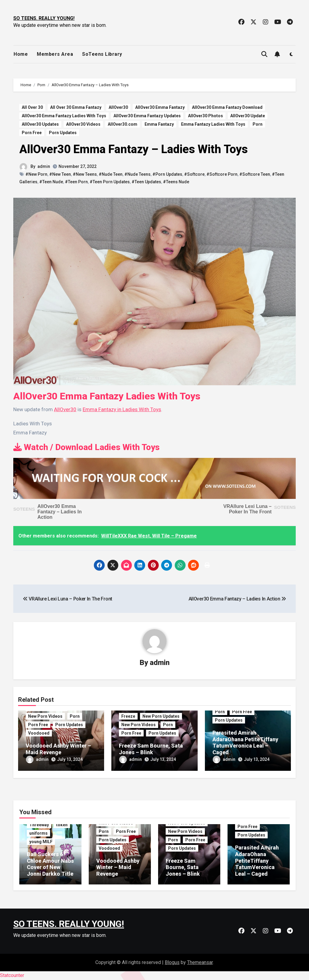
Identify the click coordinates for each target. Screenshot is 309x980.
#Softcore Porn (222, 174)
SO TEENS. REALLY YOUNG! (44, 18)
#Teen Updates (146, 182)
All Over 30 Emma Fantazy (76, 107)
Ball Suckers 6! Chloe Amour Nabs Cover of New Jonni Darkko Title (50, 864)
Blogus (172, 962)
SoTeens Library (102, 54)
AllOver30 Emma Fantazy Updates (147, 116)
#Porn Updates (167, 174)
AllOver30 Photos (205, 116)
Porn (258, 124)
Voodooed (39, 733)
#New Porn (36, 174)
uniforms (38, 833)
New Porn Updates (161, 716)
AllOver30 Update (248, 116)
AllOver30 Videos (83, 124)
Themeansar (200, 962)
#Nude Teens (137, 174)
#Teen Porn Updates (110, 182)
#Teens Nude (176, 182)
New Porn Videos (45, 716)
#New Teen (60, 174)
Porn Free (32, 133)
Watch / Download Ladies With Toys (86, 447)
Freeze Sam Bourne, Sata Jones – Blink (151, 749)
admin (44, 166)
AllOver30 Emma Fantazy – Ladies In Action (60, 512)
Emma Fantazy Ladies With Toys (213, 124)
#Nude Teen (111, 174)
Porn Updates (63, 133)
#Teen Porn (76, 182)
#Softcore (194, 174)
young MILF (41, 842)
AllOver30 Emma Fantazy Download (227, 107)
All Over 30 (32, 107)
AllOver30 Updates (40, 124)
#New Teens (85, 174)
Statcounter (12, 975)
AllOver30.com (123, 124)
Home (21, 54)
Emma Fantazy (159, 124)
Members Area (55, 54)
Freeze (128, 716)
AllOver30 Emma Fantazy (160, 107)
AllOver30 (118, 107)
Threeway (39, 825)
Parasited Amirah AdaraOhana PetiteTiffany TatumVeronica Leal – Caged (245, 742)
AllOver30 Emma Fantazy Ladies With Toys (64, 116)
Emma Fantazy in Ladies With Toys (122, 409)
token (62, 825)
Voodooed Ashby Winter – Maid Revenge (58, 749)
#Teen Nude (51, 182)
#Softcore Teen (255, 174)
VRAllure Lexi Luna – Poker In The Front (247, 509)
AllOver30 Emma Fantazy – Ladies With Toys (134, 149)
